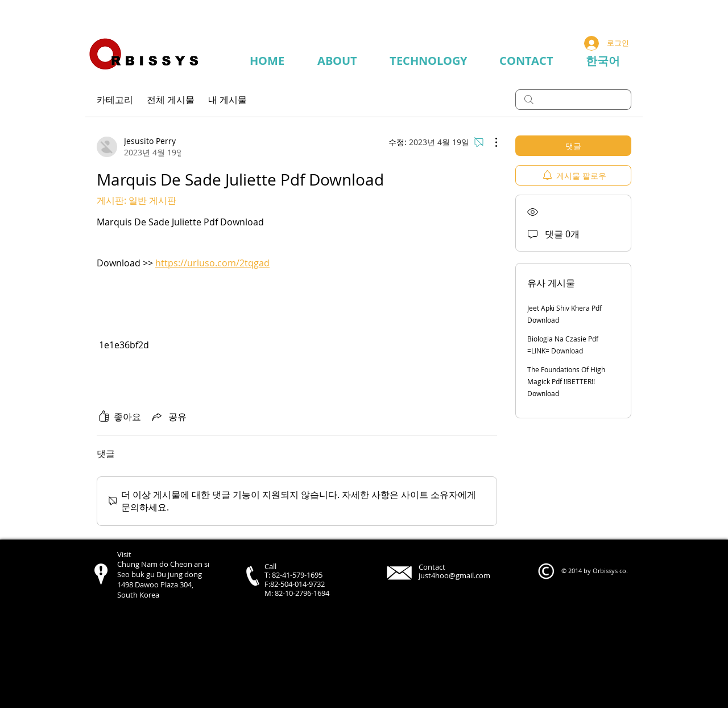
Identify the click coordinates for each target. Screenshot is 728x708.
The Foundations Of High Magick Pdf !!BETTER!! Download (566, 381)
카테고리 (115, 100)
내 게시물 (227, 100)
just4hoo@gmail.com (454, 575)
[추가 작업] (490, 142)
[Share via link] (168, 417)
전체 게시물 (171, 100)
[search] (573, 100)
